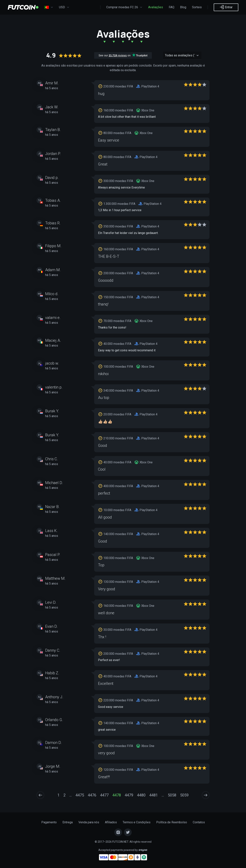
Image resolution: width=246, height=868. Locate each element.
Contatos (199, 822)
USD (64, 7)
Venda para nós (89, 822)
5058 (172, 795)
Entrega (68, 822)
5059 (184, 795)
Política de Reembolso (172, 822)
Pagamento (49, 822)
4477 (104, 795)
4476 (92, 795)
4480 (141, 795)
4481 (154, 795)
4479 (129, 795)
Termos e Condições (137, 822)
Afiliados (111, 822)
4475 (80, 795)
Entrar (226, 7)
